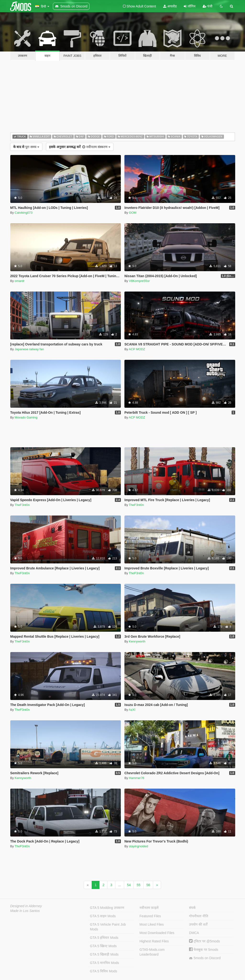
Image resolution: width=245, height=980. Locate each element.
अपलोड (170, 6)
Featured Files (150, 916)
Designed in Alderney (26, 906)
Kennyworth (137, 641)
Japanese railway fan (29, 349)
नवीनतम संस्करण (80, 147)
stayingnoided (139, 846)
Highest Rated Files (154, 941)
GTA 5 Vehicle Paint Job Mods (108, 927)
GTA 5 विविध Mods (104, 971)
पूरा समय (26, 147)
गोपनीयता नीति (199, 916)
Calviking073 (23, 213)
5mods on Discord (205, 958)
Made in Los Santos (25, 911)
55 (139, 885)
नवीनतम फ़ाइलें (149, 908)
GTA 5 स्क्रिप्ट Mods (103, 946)
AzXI (132, 710)
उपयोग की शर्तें (198, 924)
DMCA (194, 933)
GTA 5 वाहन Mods (103, 916)
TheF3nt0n (22, 505)
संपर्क (192, 908)
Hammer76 (137, 778)
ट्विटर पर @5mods (204, 941)
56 (148, 885)
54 (129, 885)
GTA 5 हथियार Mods (104, 938)
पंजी (208, 6)
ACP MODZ (137, 349)
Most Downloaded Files (157, 933)
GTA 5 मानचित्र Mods (105, 963)
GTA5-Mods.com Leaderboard (152, 952)
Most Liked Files (152, 924)
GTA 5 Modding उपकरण (107, 908)
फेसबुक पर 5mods (204, 950)
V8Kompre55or (139, 281)
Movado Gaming (26, 417)
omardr (19, 281)
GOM (133, 213)
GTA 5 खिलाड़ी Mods (104, 954)
